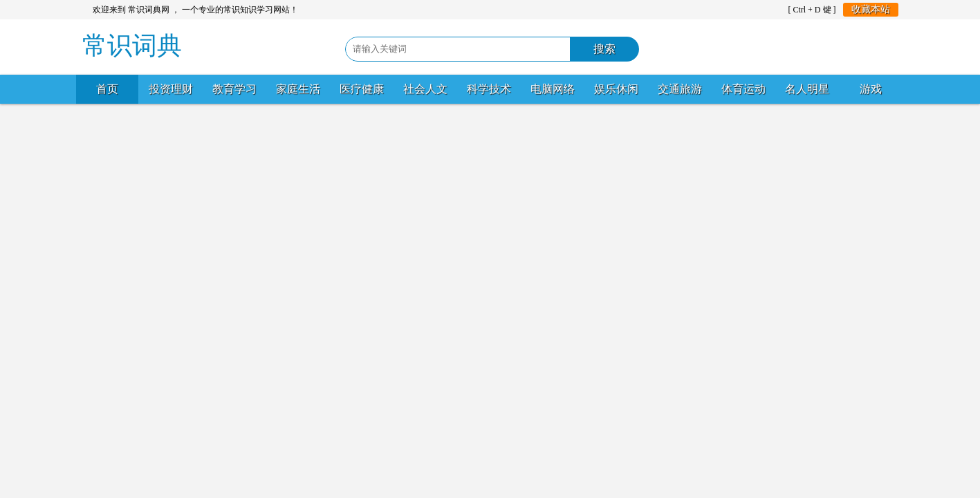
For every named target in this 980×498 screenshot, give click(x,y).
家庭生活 (298, 89)
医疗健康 (362, 89)
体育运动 (743, 89)
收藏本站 (871, 9)
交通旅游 (680, 89)
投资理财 (171, 89)
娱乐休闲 (616, 89)
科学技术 (489, 89)
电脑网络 (553, 89)
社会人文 (425, 89)
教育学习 (234, 89)
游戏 (871, 89)
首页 (107, 89)
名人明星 (807, 89)
